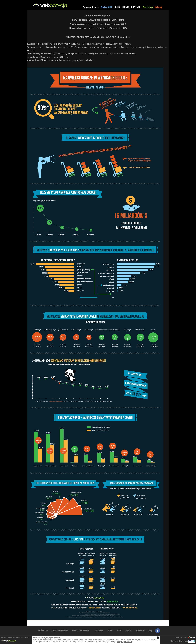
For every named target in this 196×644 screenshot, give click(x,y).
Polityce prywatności (125, 642)
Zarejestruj (148, 7)
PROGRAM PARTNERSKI (60, 630)
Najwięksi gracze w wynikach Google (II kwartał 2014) (98, 20)
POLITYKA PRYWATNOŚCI (81, 630)
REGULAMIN (99, 630)
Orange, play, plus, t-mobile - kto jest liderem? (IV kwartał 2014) (98, 28)
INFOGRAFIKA (140, 630)
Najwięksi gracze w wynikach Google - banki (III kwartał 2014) (98, 24)
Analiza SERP (107, 7)
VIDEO (119, 630)
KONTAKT (136, 7)
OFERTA (110, 630)
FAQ (150, 630)
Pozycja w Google (91, 7)
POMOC (128, 630)
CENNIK (125, 7)
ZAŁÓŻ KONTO (42, 630)
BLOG (117, 7)
